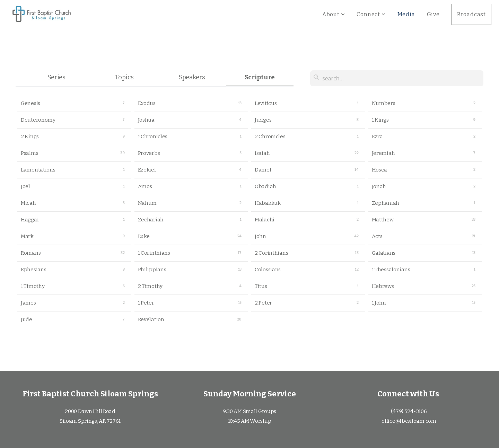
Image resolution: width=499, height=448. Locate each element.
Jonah (379, 186)
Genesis (30, 103)
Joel (25, 186)
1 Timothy (33, 286)
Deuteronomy (38, 120)
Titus (261, 286)
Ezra (377, 137)
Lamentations (38, 170)
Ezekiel (147, 170)
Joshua (146, 120)
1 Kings (380, 120)
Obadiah (265, 186)
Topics (124, 77)
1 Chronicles (153, 137)
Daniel (263, 170)
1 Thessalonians (391, 270)
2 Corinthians (271, 253)
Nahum (147, 203)
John (260, 236)
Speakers (192, 77)
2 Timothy (150, 286)
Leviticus (266, 103)
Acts (377, 236)
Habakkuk (268, 203)
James (28, 303)
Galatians (384, 253)
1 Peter (146, 303)
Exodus (147, 103)
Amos (145, 186)
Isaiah (262, 153)
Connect (371, 14)
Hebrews (383, 286)
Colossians (268, 270)
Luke (144, 236)
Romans (31, 253)
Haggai (30, 220)
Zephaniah (386, 203)
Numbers (384, 103)
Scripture (260, 77)
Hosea (380, 170)
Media (406, 14)
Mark (27, 236)
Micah (28, 203)
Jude (27, 319)
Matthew (383, 220)
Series (56, 77)
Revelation (151, 319)
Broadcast (471, 14)
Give (433, 14)
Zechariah (151, 220)
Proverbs (149, 153)
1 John (379, 303)
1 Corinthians (154, 253)
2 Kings (30, 137)
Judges (263, 120)
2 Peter (263, 303)
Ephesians (33, 270)
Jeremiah (383, 153)
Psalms (29, 153)
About (334, 14)
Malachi (265, 220)
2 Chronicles (270, 137)
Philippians (152, 270)
